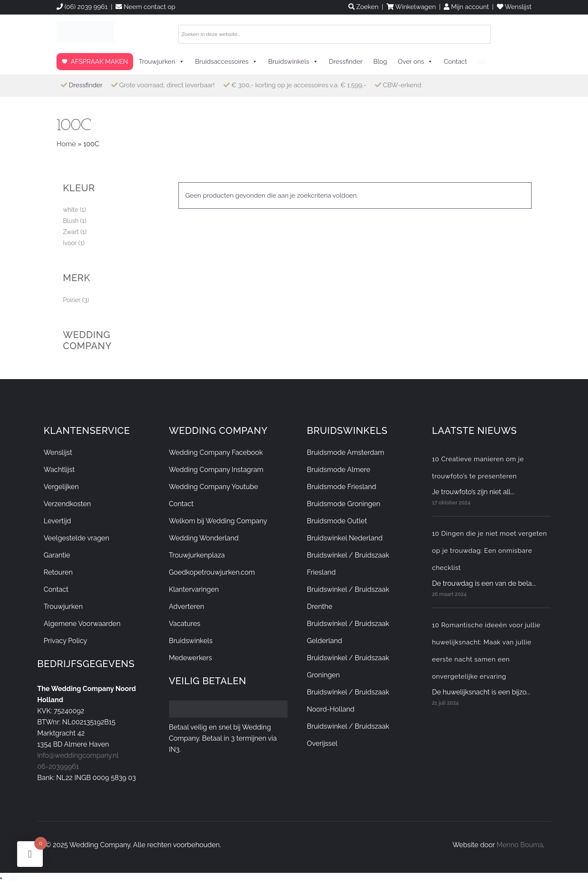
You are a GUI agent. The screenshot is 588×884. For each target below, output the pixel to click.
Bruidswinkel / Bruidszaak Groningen (348, 666)
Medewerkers (191, 658)
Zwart (71, 232)
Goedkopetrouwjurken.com (212, 572)
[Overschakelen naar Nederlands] (13, 878)
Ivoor (70, 243)
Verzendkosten (67, 504)
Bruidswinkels (293, 62)
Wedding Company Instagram (216, 470)
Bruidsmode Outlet (337, 521)
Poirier (72, 300)
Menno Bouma (520, 845)
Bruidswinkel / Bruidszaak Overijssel (348, 735)
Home (66, 144)
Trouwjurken (162, 62)
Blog (380, 62)
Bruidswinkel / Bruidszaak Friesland (348, 564)
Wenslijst (58, 452)
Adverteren (187, 607)
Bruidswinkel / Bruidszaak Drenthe (348, 598)
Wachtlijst (59, 470)
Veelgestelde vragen (76, 538)
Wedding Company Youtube (214, 487)
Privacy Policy (65, 641)
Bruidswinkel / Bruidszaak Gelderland (348, 632)
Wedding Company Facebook (216, 452)
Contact (455, 62)
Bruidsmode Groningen (344, 504)
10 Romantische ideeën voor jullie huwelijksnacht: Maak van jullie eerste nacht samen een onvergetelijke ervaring (486, 651)
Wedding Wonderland (204, 538)
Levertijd (57, 521)
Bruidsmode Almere (339, 470)
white (70, 210)
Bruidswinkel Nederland (345, 538)
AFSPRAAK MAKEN (99, 62)
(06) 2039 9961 (82, 7)
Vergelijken (61, 487)
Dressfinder (346, 62)
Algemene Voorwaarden (82, 624)
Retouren (58, 572)
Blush (71, 221)
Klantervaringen (194, 589)
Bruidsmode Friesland (342, 487)
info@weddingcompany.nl (78, 755)
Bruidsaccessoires (226, 62)
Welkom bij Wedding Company (218, 521)
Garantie (57, 555)
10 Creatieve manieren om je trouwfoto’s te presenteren (478, 468)
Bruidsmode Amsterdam (346, 452)
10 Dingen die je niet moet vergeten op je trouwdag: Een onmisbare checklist (490, 551)
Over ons (416, 62)
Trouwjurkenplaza (197, 555)
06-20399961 (58, 767)
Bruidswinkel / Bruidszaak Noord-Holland (348, 701)
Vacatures (185, 624)
